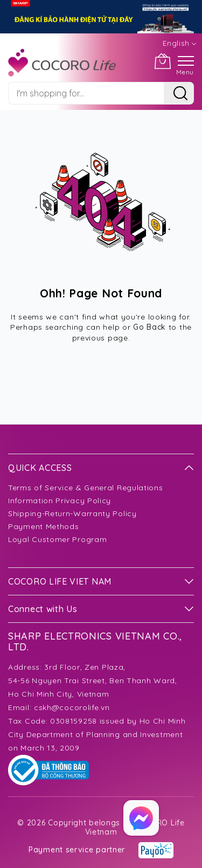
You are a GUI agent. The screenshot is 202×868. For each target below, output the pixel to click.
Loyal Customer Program (57, 539)
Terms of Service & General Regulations (86, 488)
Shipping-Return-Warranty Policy (72, 513)
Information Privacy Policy (60, 501)
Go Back (149, 327)
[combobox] (86, 93)
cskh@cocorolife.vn (72, 707)
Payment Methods (44, 526)
